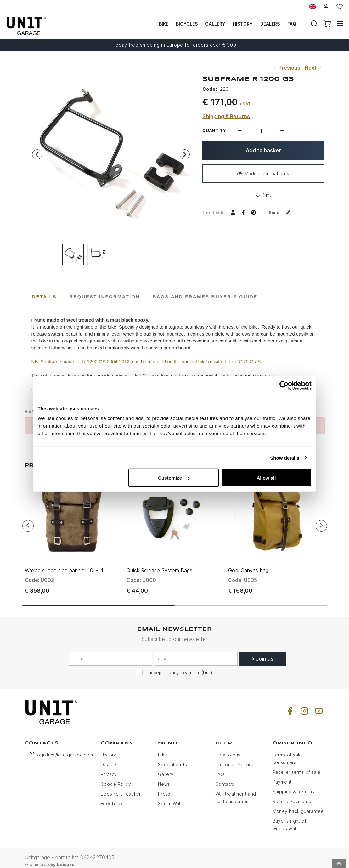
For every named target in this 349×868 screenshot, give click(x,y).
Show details (285, 458)
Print (263, 195)
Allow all (266, 478)
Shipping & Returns (226, 116)
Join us (263, 653)
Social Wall (170, 798)
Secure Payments (292, 796)
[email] (196, 653)
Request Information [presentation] (104, 297)
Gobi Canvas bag (248, 565)
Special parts (172, 759)
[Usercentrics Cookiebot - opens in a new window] (284, 385)
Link (207, 667)
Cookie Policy (116, 778)
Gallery (215, 24)
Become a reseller (121, 788)
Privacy (109, 769)
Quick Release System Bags (159, 565)
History (243, 24)
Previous (286, 68)
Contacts (225, 778)
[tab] (45, 297)
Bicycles (187, 24)
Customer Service (235, 759)
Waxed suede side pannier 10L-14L (65, 565)
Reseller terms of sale (297, 766)
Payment (282, 776)
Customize (174, 478)
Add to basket (263, 150)
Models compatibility (263, 173)
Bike (164, 24)
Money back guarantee (298, 805)
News (164, 778)
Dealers (270, 24)
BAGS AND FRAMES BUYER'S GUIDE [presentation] (205, 297)
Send (281, 212)
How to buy (228, 749)
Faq (292, 24)
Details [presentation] (45, 297)
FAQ (220, 769)
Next (314, 68)
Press (164, 788)
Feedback (112, 798)
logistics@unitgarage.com (65, 749)
